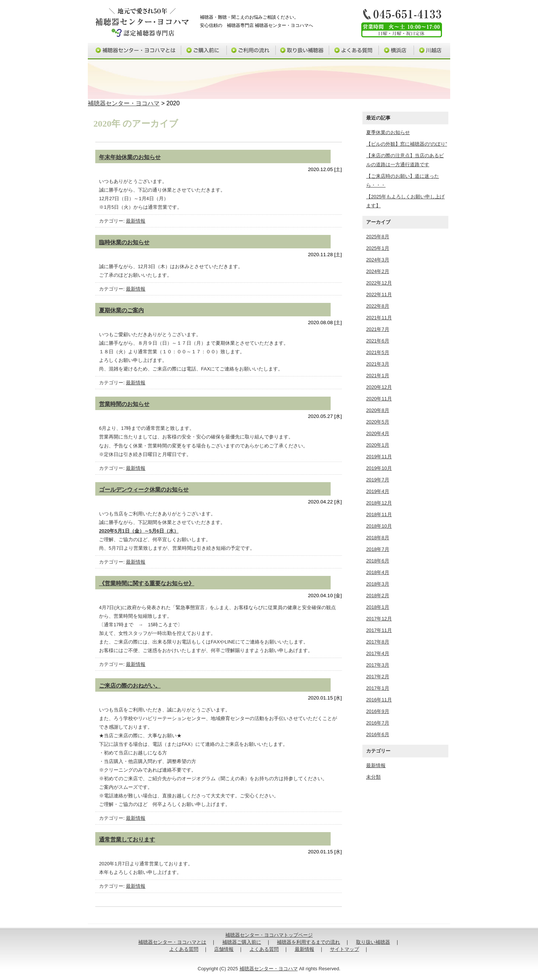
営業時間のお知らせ (124, 404)
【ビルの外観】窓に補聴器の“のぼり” (407, 144)
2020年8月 (378, 410)
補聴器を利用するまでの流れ (308, 942)
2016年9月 (378, 711)
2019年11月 (379, 457)
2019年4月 (378, 491)
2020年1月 (378, 445)
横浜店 (397, 51)
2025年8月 (378, 237)
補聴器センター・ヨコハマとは (135, 51)
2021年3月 (378, 364)
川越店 (432, 51)
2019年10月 (379, 468)
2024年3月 (378, 260)
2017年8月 (378, 642)
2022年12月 (379, 283)
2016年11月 (379, 700)
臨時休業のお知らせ (124, 242)
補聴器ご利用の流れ (251, 51)
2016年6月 (378, 734)
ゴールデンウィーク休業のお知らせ (144, 489)
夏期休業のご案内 (121, 310)
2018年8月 (378, 538)
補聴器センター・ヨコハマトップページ (269, 935)
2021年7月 (378, 329)
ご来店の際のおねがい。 (130, 686)
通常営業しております (127, 839)
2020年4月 (378, 433)
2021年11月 (379, 318)
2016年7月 (378, 723)
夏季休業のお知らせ (388, 132)
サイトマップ (344, 949)
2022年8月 (378, 306)
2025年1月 (378, 248)
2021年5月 (378, 352)
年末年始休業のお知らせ (130, 157)
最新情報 (136, 221)
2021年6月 (378, 341)
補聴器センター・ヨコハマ (124, 103)
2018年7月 (378, 549)
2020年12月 (379, 387)
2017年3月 (378, 665)
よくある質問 (354, 51)
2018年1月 (378, 607)
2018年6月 (378, 561)
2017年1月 (378, 688)
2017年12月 (379, 619)
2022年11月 (379, 294)
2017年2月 (378, 677)
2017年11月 (379, 630)
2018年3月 (378, 584)
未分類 (373, 777)
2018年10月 (379, 526)
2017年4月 (378, 653)
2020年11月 (379, 399)
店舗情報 (224, 949)
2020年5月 (378, 422)
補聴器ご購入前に (204, 51)
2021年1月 (378, 376)
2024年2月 (378, 271)
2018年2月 (378, 596)
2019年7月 (378, 480)
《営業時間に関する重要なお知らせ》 (147, 583)
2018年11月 (379, 514)
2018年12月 (379, 503)
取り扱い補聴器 (302, 51)
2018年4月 (378, 572)
